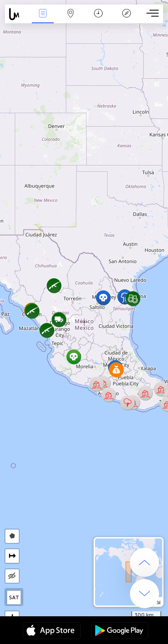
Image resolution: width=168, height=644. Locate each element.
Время (98, 14)
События (43, 14)
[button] (127, 403)
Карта (71, 14)
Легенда (126, 14)
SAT (14, 597)
